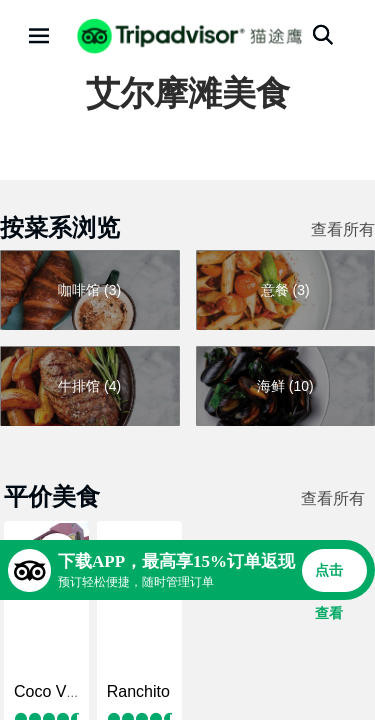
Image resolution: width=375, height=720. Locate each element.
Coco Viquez (59, 691)
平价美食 (52, 496)
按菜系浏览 (60, 227)
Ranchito (138, 691)
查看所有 (343, 229)
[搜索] (323, 35)
